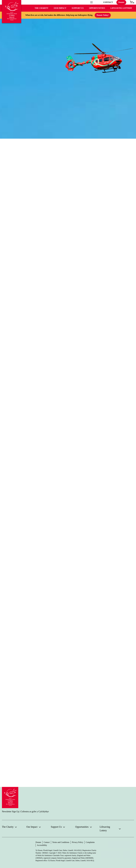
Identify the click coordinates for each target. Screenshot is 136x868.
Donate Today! (103, 15)
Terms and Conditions (61, 842)
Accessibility (42, 845)
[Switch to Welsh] (100, 2)
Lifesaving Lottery (121, 8)
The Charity (41, 8)
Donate (121, 2)
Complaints (90, 842)
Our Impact (60, 8)
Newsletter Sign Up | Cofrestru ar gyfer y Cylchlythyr (25, 812)
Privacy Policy (78, 842)
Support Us (78, 8)
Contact (47, 842)
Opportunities (97, 8)
